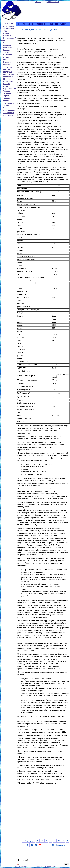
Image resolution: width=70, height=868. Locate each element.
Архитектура (9, 26)
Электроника (9, 113)
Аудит (6, 31)
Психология (8, 81)
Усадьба (7, 98)
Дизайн (6, 52)
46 (59, 841)
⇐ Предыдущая (28, 30)
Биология (7, 33)
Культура (7, 65)
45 (55, 841)
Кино (5, 60)
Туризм (6, 96)
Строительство (10, 89)
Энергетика (8, 115)
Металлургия (9, 74)
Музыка (7, 79)
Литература (8, 67)
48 (67, 841)
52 (36, 845)
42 (42, 841)
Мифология (8, 77)
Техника (7, 91)
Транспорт (8, 93)
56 (53, 845)
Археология (8, 24)
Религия (7, 84)
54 (44, 845)
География (8, 48)
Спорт (6, 86)
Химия (6, 106)
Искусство (8, 55)
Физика (6, 101)
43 (46, 841)
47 (63, 841)
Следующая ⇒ (53, 30)
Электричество (10, 110)
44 (50, 841)
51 (32, 845)
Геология (7, 50)
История (7, 57)
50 (28, 845)
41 (38, 841)
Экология (7, 108)
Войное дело (9, 43)
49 (23, 845)
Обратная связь (53, 2)
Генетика (7, 45)
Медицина (8, 72)
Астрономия (9, 28)
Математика (8, 69)
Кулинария (8, 62)
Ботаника (7, 36)
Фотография (9, 103)
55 (49, 845)
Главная (38, 2)
